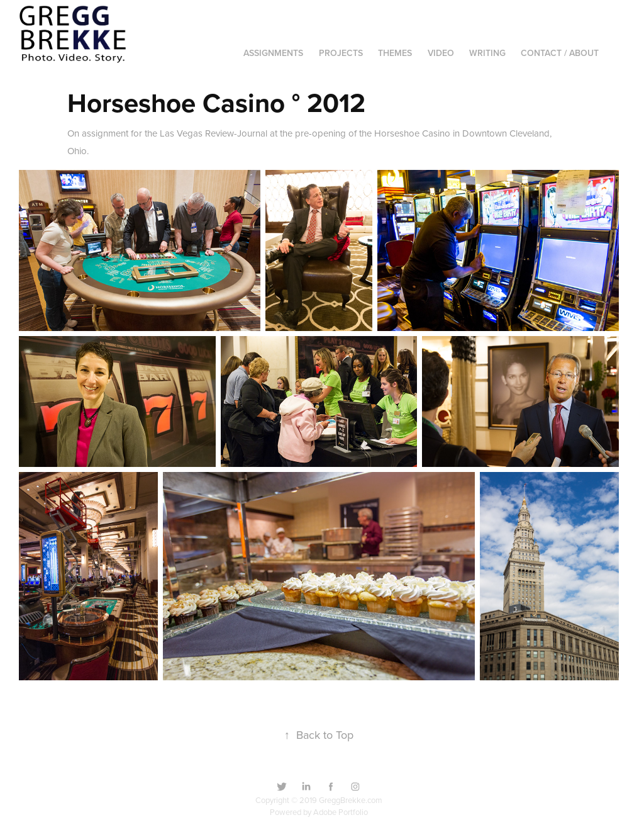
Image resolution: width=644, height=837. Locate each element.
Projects (341, 53)
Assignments (273, 53)
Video (441, 53)
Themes (395, 53)
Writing (487, 53)
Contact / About (560, 53)
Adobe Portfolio (341, 812)
